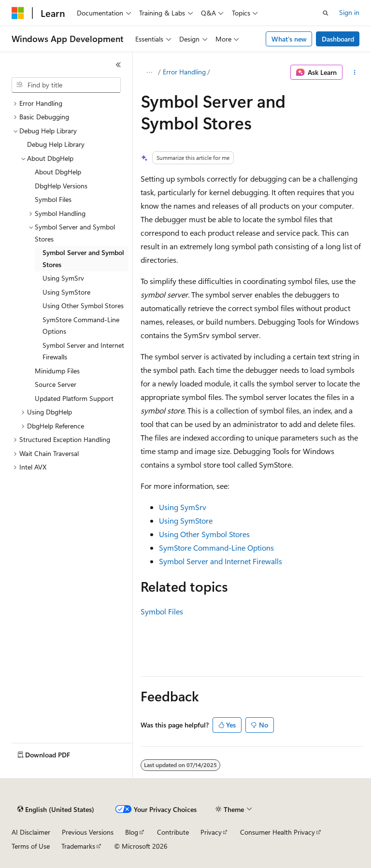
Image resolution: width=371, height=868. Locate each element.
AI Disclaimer (31, 832)
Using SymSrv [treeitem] (63, 278)
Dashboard (338, 39)
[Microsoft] (18, 13)
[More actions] (355, 72)
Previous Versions (88, 832)
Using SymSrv (183, 507)
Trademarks (78, 846)
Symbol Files (162, 611)
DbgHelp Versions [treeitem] (61, 186)
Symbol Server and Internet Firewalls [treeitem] (83, 351)
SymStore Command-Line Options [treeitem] (81, 326)
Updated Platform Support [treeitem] (74, 398)
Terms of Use (31, 846)
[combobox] (66, 85)
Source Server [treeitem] (56, 384)
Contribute (173, 832)
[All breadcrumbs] (149, 72)
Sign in (349, 12)
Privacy (211, 832)
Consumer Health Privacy (278, 832)
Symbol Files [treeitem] (53, 199)
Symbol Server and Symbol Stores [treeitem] (83, 258)
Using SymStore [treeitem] (66, 292)
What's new (289, 39)
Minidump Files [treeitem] (57, 371)
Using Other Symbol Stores (204, 534)
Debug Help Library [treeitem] (56, 144)
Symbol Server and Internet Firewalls (221, 561)
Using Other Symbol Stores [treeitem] (83, 306)
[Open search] (326, 13)
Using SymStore (186, 520)
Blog (132, 832)
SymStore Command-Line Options (216, 548)
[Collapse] (118, 65)
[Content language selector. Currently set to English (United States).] (56, 810)
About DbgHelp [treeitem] (58, 172)
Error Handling (184, 72)
